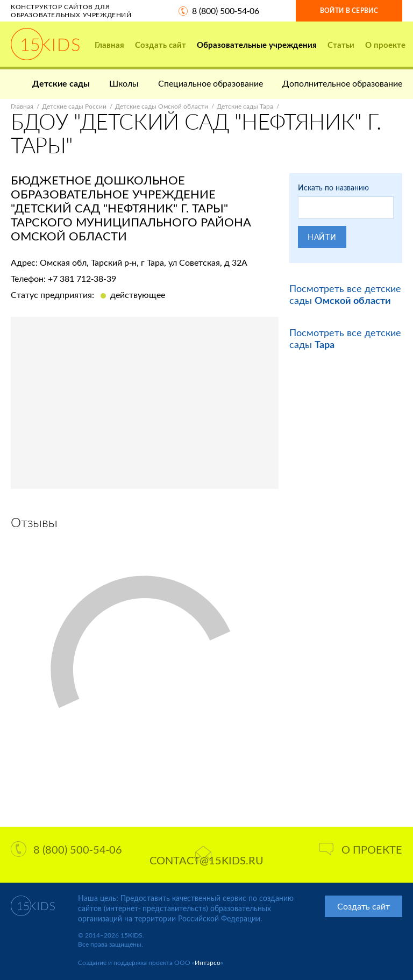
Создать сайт (161, 45)
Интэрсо (208, 963)
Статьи (341, 45)
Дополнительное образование (342, 83)
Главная (109, 45)
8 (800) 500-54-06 (226, 10)
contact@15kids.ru (206, 856)
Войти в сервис (349, 10)
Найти (322, 237)
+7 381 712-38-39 (82, 278)
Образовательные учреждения (257, 45)
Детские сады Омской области (162, 106)
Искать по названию (333, 187)
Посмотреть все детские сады (345, 294)
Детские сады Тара (245, 106)
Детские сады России (74, 106)
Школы (124, 83)
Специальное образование (211, 83)
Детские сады (61, 83)
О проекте (385, 45)
